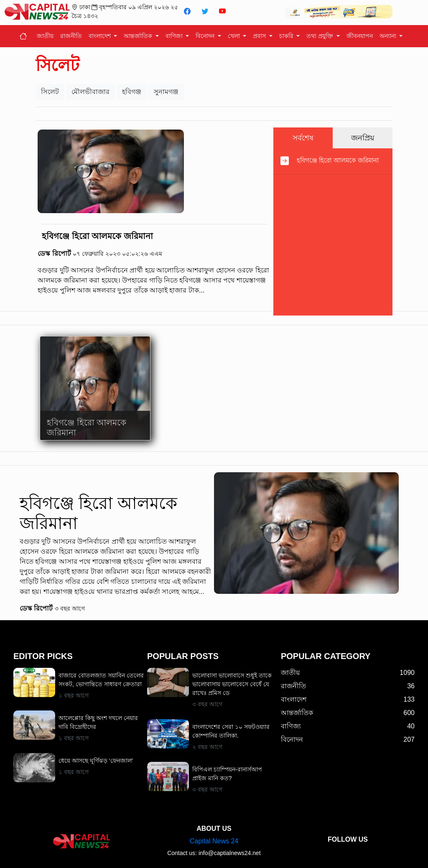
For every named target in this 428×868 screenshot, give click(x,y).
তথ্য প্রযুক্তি (321, 36)
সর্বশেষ (303, 138)
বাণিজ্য (175, 36)
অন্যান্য (389, 36)
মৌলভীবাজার (90, 92)
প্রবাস (260, 36)
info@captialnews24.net (230, 853)
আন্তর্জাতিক (139, 36)
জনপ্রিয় (363, 138)
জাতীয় (45, 36)
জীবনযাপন (360, 36)
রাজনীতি (71, 36)
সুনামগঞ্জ (166, 92)
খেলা (235, 36)
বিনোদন (206, 36)
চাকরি (287, 36)
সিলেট (50, 92)
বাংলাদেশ (101, 36)
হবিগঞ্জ (132, 92)
